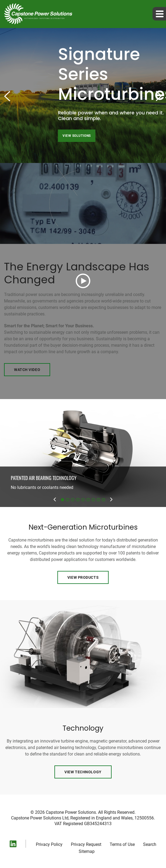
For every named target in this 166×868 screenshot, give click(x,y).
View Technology (83, 772)
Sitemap (87, 851)
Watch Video (27, 370)
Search (150, 844)
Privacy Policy (49, 844)
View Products (83, 577)
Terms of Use (122, 844)
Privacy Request (86, 844)
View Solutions (77, 136)
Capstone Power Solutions (71, 812)
